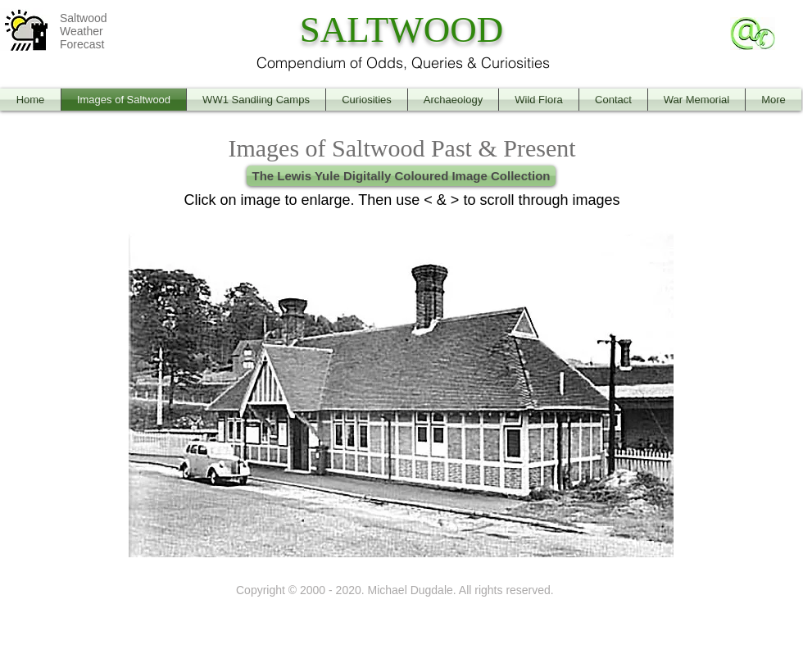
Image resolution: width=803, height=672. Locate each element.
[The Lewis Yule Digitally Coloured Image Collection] (401, 176)
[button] (401, 388)
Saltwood (84, 18)
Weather (82, 31)
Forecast (82, 44)
